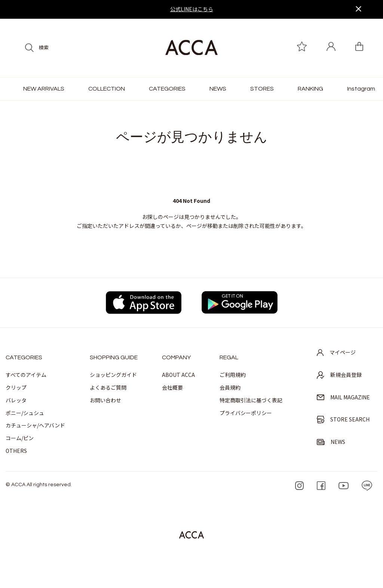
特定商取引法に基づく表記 (251, 400)
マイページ (336, 352)
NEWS (218, 89)
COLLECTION (107, 89)
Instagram (361, 89)
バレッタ (16, 400)
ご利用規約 (233, 375)
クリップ (16, 387)
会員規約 (230, 387)
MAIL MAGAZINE (343, 397)
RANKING (310, 89)
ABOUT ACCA (178, 375)
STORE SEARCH (343, 419)
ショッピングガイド (113, 375)
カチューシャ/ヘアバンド (35, 425)
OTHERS (16, 451)
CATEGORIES (167, 89)
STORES (262, 89)
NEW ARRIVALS (44, 89)
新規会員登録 (339, 375)
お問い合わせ (105, 400)
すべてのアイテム (26, 375)
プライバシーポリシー (246, 413)
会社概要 (172, 387)
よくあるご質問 (108, 387)
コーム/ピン (20, 438)
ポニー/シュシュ (25, 413)
